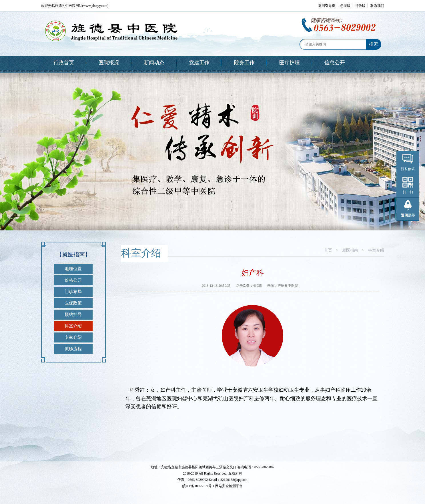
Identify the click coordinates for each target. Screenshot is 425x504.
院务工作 (244, 63)
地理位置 (73, 269)
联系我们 (377, 6)
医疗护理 (290, 63)
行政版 (360, 6)
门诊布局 (73, 292)
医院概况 (109, 63)
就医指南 (350, 250)
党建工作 (199, 63)
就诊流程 (73, 349)
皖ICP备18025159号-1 (198, 486)
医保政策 (73, 303)
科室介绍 (73, 326)
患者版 (345, 6)
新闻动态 (154, 63)
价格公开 (73, 280)
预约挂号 (73, 314)
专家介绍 (73, 337)
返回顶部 (408, 215)
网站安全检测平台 (229, 486)
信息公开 (335, 63)
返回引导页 (327, 6)
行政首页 (64, 63)
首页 (328, 250)
